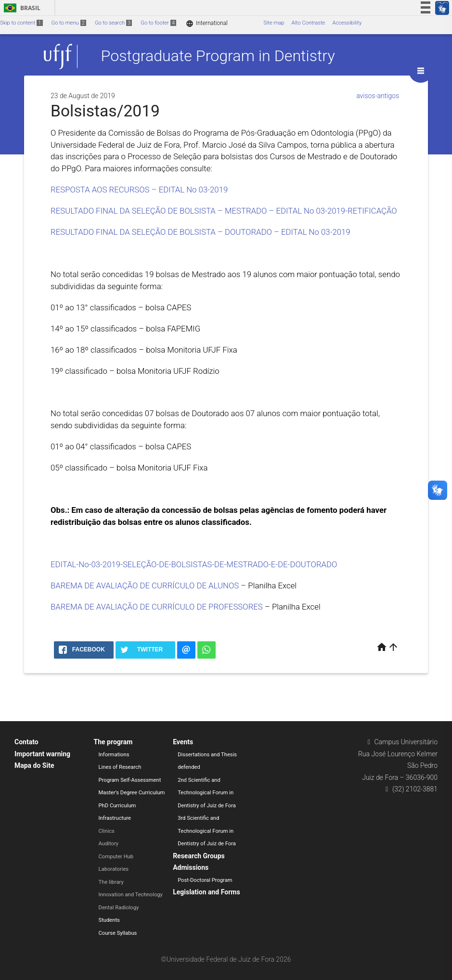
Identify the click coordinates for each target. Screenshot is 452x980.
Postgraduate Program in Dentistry (218, 56)
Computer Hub (116, 857)
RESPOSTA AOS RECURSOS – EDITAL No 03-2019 (139, 190)
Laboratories (114, 869)
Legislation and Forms (207, 892)
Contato (26, 742)
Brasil (20, 8)
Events (183, 742)
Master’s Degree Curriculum (132, 793)
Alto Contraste (309, 23)
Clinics (107, 831)
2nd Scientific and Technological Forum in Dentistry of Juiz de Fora (207, 793)
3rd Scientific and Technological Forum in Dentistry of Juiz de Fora (207, 831)
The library (111, 882)
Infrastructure (115, 818)
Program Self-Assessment (130, 780)
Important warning (42, 754)
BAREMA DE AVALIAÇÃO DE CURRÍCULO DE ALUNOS (145, 585)
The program (113, 742)
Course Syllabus (118, 933)
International (207, 23)
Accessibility (347, 23)
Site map (274, 23)
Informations (114, 755)
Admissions (191, 867)
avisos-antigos (378, 96)
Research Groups (199, 856)
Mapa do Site (34, 765)
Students (109, 920)
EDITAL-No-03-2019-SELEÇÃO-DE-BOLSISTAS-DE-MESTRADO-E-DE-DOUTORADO (194, 564)
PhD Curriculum (117, 806)
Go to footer (158, 23)
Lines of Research (120, 767)
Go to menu (69, 23)
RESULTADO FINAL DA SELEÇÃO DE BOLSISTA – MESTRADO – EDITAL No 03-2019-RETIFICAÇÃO (224, 211)
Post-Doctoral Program (205, 880)
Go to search (113, 23)
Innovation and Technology (131, 895)
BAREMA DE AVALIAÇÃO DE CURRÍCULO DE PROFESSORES (157, 607)
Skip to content (21, 23)
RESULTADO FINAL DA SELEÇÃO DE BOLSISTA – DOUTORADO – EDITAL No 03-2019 (200, 232)
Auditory (109, 844)
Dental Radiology (119, 908)
